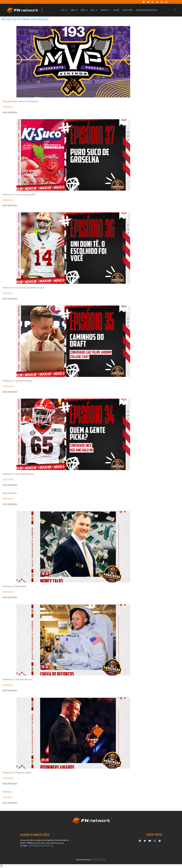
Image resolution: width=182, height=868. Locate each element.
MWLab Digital (99, 860)
